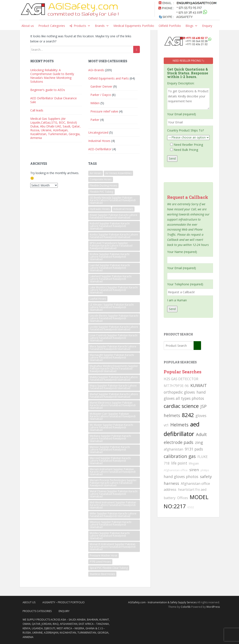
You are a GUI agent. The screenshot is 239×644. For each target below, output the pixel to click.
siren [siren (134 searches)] (194, 470)
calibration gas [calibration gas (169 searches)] (180, 456)
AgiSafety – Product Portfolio (64, 602)
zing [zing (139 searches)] (199, 442)
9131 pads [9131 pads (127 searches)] (194, 449)
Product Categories (52, 26)
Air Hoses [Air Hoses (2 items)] (96, 173)
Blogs (192, 26)
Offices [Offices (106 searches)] (183, 498)
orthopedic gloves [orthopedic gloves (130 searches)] (179, 392)
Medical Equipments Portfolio (134, 26)
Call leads (37, 110)
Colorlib (186, 607)
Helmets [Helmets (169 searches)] (179, 425)
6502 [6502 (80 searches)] (191, 507)
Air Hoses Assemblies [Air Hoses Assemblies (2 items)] (118, 173)
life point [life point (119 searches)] (179, 463)
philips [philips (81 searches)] (205, 470)
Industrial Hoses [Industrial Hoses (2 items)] (123, 209)
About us (28, 26)
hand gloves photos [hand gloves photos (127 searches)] (181, 477)
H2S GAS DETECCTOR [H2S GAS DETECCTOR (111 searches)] (181, 379)
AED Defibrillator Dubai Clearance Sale (54, 100)
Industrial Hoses (99, 141)
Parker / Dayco (101, 95)
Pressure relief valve (104, 111)
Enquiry (207, 26)
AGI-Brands (96, 70)
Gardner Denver (101, 86)
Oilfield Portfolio (170, 26)
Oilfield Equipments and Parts (109, 78)
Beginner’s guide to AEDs (48, 90)
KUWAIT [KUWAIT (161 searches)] (199, 385)
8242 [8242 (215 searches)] (188, 415)
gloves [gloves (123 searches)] (201, 416)
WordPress (213, 607)
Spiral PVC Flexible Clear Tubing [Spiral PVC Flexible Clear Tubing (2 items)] (109, 568)
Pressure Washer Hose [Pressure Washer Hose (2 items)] (104, 555)
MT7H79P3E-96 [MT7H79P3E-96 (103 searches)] (176, 386)
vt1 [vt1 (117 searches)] (166, 425)
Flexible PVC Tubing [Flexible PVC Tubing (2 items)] (101, 192)
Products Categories (37, 611)
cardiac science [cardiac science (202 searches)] (181, 406)
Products (82, 26)
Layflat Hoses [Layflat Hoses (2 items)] (98, 299)
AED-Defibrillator (100, 149)
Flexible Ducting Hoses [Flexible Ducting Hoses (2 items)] (103, 186)
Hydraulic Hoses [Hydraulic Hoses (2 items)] (100, 209)
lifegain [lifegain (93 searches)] (194, 463)
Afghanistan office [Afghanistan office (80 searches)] (176, 470)
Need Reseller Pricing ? (188, 61)
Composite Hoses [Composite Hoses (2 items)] (101, 179)
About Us (29, 602)
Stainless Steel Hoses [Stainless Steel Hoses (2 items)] (102, 574)
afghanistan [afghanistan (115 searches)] (173, 449)
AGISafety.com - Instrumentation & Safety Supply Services (162, 602)
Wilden (95, 103)
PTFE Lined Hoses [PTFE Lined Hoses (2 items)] (100, 562)
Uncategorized (98, 132)
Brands (102, 26)
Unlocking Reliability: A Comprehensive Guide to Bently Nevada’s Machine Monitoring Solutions (52, 76)
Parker (95, 120)
